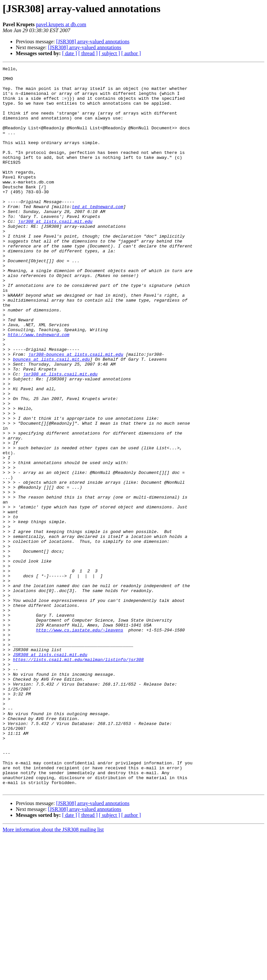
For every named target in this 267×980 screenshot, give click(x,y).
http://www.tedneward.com (39, 389)
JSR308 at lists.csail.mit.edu (50, 773)
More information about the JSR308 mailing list (53, 974)
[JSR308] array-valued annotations (93, 42)
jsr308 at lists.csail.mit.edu (55, 253)
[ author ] (131, 53)
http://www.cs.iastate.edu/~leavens (79, 743)
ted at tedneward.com (98, 235)
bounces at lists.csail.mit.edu (51, 418)
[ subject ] (109, 53)
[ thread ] (88, 53)
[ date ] (70, 53)
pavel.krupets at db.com (61, 24)
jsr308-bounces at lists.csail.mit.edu (76, 412)
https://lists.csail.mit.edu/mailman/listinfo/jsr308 (78, 778)
